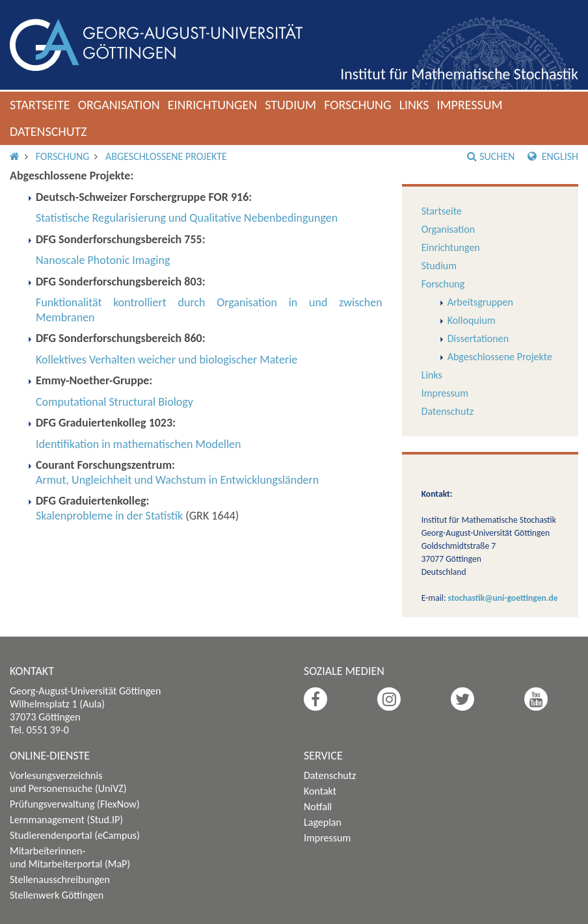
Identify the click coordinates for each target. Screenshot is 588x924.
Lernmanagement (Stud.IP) (66, 820)
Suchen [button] (491, 156)
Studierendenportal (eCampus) (75, 835)
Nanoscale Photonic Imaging (103, 260)
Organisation (119, 105)
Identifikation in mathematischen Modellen (139, 444)
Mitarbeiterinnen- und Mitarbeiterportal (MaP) (70, 857)
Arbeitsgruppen (480, 302)
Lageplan (323, 822)
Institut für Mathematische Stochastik (459, 74)
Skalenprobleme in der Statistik (109, 516)
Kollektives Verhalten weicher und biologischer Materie (167, 360)
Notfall (318, 807)
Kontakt (320, 791)
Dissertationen (478, 338)
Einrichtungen (213, 105)
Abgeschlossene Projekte (166, 156)
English (553, 156)
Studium (290, 105)
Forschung (358, 105)
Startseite (40, 105)
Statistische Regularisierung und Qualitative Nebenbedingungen (187, 218)
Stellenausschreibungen (60, 879)
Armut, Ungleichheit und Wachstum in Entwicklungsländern (177, 480)
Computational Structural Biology (114, 402)
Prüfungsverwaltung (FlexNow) (75, 804)
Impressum (469, 105)
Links (414, 105)
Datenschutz (48, 131)
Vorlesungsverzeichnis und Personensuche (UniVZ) (68, 782)
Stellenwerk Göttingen (57, 895)
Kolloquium (472, 320)
